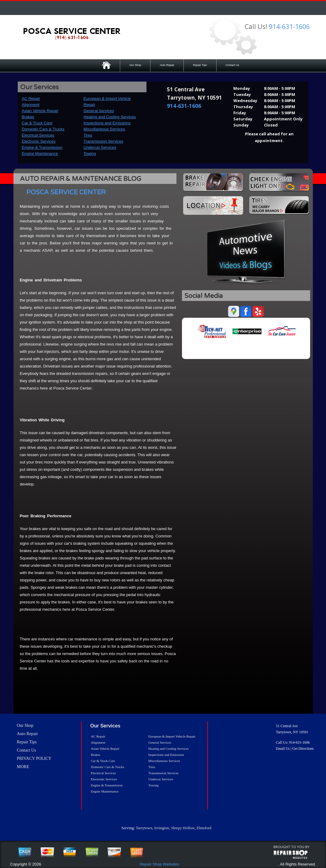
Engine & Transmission (42, 147)
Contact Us (233, 65)
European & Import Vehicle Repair (172, 736)
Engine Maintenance (40, 154)
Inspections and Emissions (107, 123)
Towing (90, 154)
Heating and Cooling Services (110, 117)
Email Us (283, 749)
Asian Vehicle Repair (40, 111)
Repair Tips (200, 65)
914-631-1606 (289, 27)
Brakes (28, 117)
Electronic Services (39, 141)
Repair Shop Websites (159, 864)
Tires (88, 135)
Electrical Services (38, 135)
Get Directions (303, 749)
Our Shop (135, 65)
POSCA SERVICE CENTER (66, 192)
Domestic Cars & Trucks (43, 129)
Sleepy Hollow (183, 828)
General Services (99, 111)
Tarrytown (144, 828)
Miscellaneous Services (104, 129)
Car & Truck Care (37, 123)
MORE (23, 767)
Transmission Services (103, 141)
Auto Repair (167, 65)
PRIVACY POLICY (34, 758)
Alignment (31, 105)
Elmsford (204, 828)
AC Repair (31, 99)
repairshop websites (291, 855)
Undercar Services (100, 147)
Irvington (161, 828)
